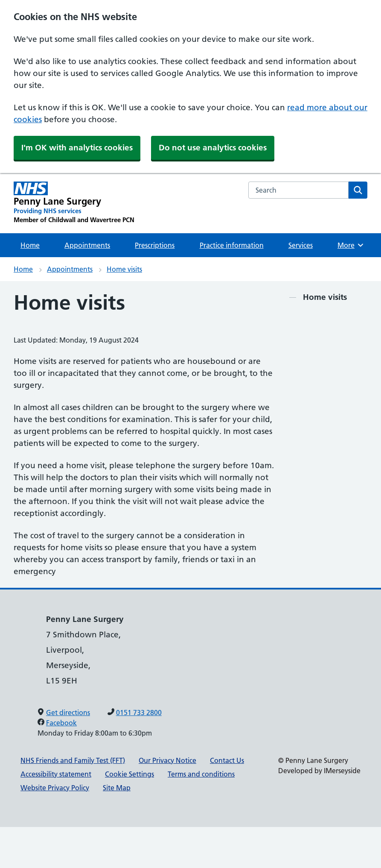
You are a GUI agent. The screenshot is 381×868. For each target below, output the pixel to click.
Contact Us (227, 760)
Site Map (117, 788)
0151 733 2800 (139, 713)
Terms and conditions (201, 774)
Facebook (61, 723)
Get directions (68, 713)
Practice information (232, 245)
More (352, 245)
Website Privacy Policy (55, 788)
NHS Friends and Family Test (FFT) (73, 760)
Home (30, 245)
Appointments (87, 245)
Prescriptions (155, 245)
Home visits (124, 269)
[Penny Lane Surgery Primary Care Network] (74, 203)
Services (301, 245)
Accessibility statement (56, 774)
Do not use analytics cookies (213, 148)
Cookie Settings (129, 774)
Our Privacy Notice (167, 760)
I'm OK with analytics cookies (77, 148)
